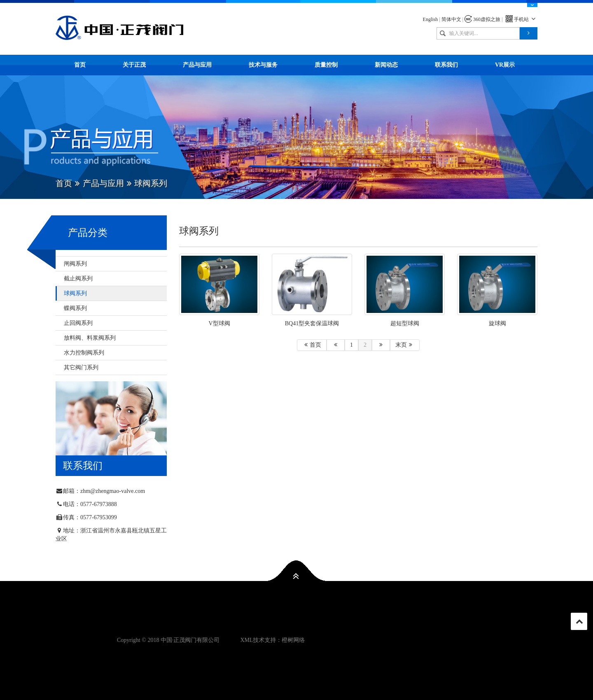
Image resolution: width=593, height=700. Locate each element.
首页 (80, 65)
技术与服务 (263, 65)
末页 (405, 345)
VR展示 (505, 65)
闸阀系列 (75, 264)
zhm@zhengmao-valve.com (113, 491)
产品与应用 (197, 65)
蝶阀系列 (75, 308)
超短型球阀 (405, 323)
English (431, 19)
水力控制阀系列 (84, 353)
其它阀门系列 (81, 367)
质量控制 (326, 65)
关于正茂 (134, 65)
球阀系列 (75, 293)
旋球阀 (497, 323)
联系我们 (446, 65)
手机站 (522, 19)
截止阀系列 (78, 279)
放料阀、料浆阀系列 (90, 338)
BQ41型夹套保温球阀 (312, 323)
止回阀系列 (78, 323)
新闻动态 (386, 65)
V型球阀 (219, 323)
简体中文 (451, 19)
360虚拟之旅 (482, 19)
